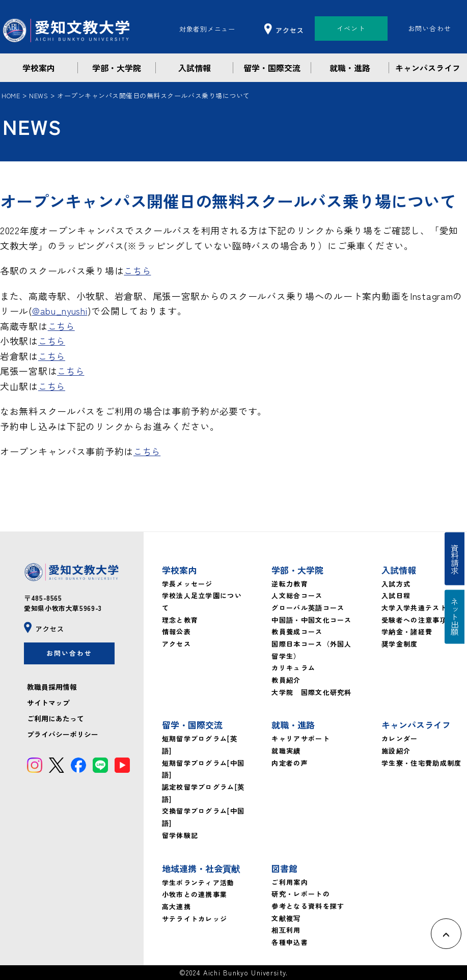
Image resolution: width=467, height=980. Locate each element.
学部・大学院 (117, 68)
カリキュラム (293, 668)
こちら (138, 270)
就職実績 (286, 751)
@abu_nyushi (60, 311)
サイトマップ (48, 704)
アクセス (176, 644)
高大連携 (176, 906)
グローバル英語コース (308, 608)
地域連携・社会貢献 (201, 868)
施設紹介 (396, 751)
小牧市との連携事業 (195, 894)
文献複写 (286, 918)
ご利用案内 (290, 882)
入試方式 (396, 584)
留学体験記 (180, 835)
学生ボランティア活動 (198, 883)
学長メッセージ (187, 584)
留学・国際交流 (272, 68)
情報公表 (176, 632)
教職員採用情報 (52, 688)
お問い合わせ (430, 28)
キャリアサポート (300, 738)
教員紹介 (286, 680)
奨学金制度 (400, 644)
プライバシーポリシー (63, 736)
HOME (11, 95)
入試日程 (396, 595)
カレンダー (400, 738)
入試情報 (195, 68)
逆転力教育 (290, 584)
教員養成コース (297, 632)
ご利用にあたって (56, 720)
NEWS (40, 95)
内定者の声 (290, 763)
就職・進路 (350, 68)
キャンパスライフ (428, 68)
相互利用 (286, 930)
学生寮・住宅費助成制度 (421, 763)
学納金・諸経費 (407, 632)
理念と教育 (180, 620)
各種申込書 (290, 942)
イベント (351, 28)
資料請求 (456, 557)
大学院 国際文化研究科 (311, 692)
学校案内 (39, 68)
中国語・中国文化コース (311, 620)
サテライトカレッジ (195, 919)
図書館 (284, 868)
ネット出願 (456, 619)
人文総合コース (297, 595)
